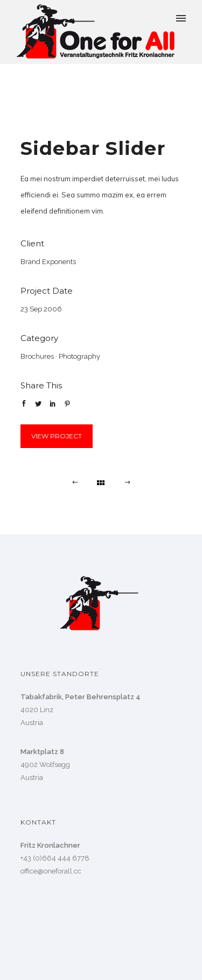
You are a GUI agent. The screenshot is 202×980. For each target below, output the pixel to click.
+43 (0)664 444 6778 (55, 858)
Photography (79, 356)
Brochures (37, 356)
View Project (57, 436)
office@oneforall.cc (51, 871)
